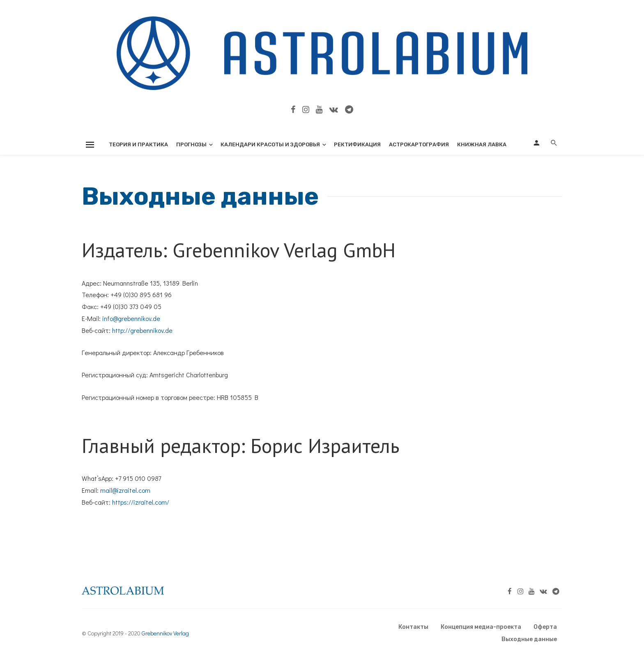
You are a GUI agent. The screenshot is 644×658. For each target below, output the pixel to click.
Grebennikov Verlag (165, 633)
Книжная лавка (482, 144)
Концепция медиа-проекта (481, 627)
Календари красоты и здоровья (270, 144)
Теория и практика (138, 144)
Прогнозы (191, 144)
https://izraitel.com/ (141, 502)
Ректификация (357, 144)
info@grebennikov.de (131, 318)
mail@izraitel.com (125, 490)
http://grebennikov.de (142, 330)
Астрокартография (419, 144)
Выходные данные (529, 639)
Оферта (545, 627)
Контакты (413, 627)
